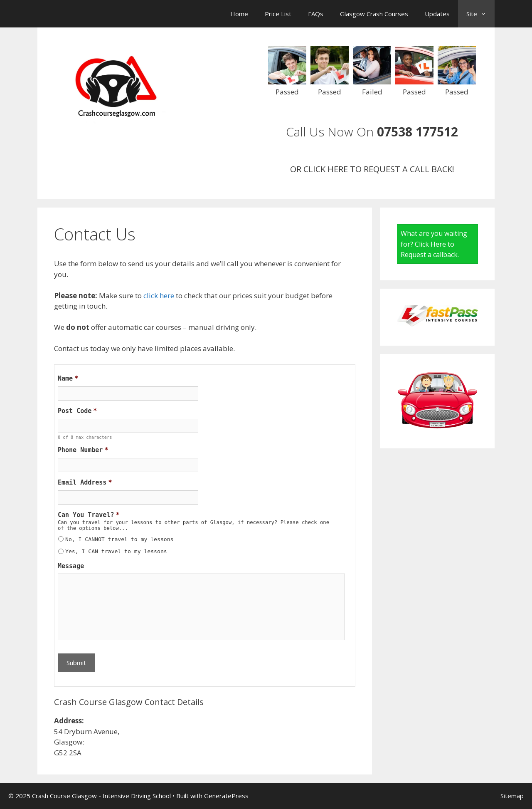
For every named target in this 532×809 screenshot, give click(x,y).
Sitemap (512, 796)
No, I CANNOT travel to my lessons (119, 539)
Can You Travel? (89, 515)
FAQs (316, 14)
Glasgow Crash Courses (374, 14)
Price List (278, 14)
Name (68, 379)
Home (239, 14)
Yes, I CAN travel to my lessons (116, 551)
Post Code (77, 411)
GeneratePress (226, 796)
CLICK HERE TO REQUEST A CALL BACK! (379, 169)
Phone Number (83, 450)
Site (480, 14)
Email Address (85, 482)
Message (71, 566)
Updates (437, 14)
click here (159, 296)
